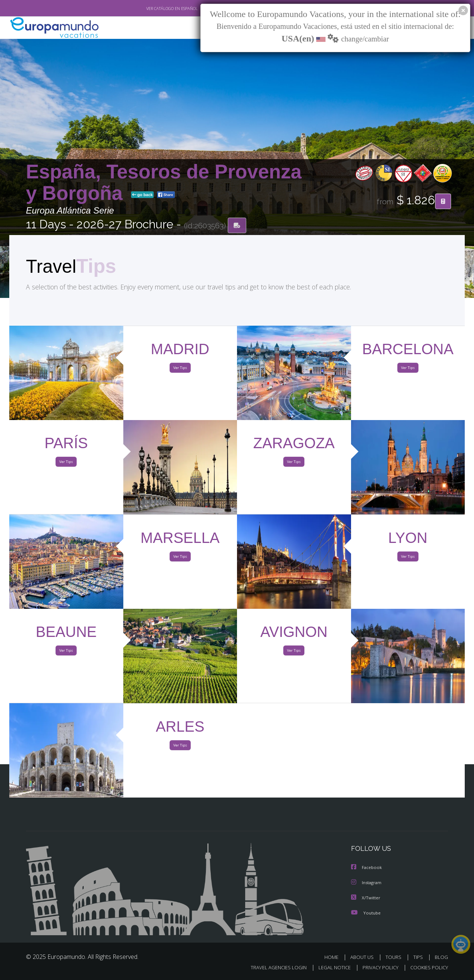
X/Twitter (366, 898)
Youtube (366, 912)
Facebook (367, 868)
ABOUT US (364, 957)
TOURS (395, 957)
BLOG (441, 957)
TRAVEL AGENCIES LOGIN (272, 968)
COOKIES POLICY (428, 968)
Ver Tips (180, 369)
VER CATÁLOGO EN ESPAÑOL (155, 9)
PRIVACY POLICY (377, 968)
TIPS (419, 957)
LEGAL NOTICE (330, 968)
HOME (334, 957)
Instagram (367, 883)
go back (143, 195)
